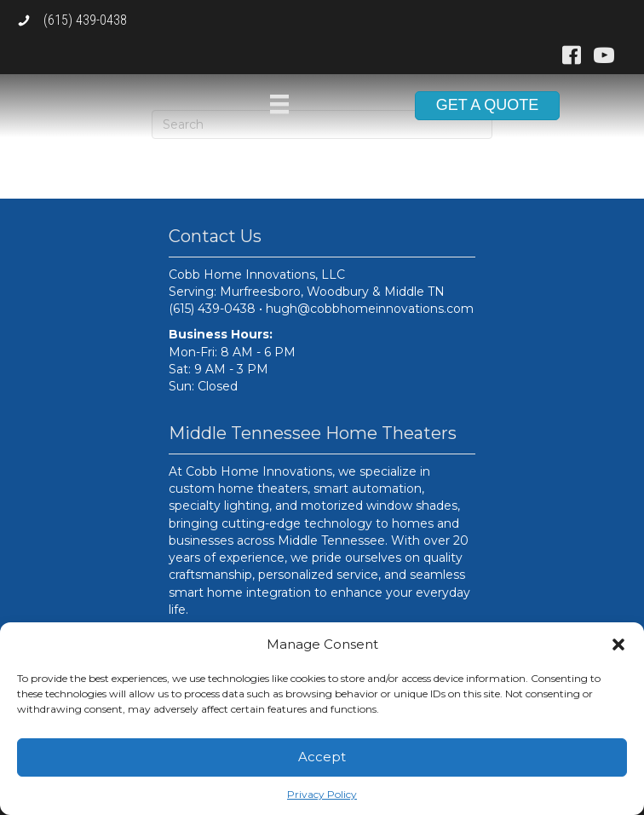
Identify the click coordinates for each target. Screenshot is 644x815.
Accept (322, 757)
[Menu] (279, 104)
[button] (618, 644)
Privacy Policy (322, 794)
